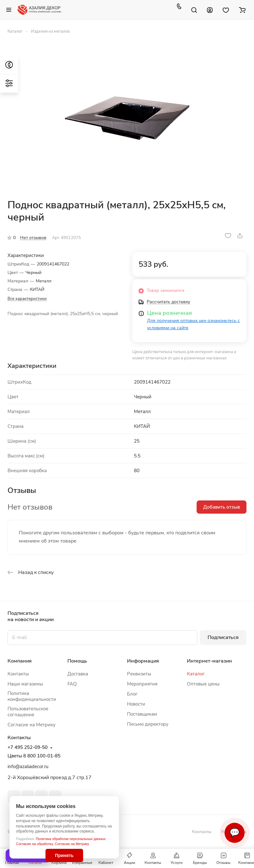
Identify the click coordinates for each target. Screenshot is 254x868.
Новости (136, 704)
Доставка (78, 674)
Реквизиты (139, 674)
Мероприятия (142, 684)
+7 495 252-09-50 (28, 748)
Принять (64, 855)
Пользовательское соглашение (28, 712)
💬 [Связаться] (235, 833)
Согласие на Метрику (72, 844)
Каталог (196, 674)
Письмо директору (148, 724)
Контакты (18, 674)
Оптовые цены (203, 684)
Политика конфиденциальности (32, 696)
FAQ (72, 684)
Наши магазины (25, 684)
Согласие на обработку (34, 844)
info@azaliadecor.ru (28, 767)
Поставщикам (142, 714)
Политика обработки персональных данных (71, 839)
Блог (132, 694)
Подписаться (223, 637)
